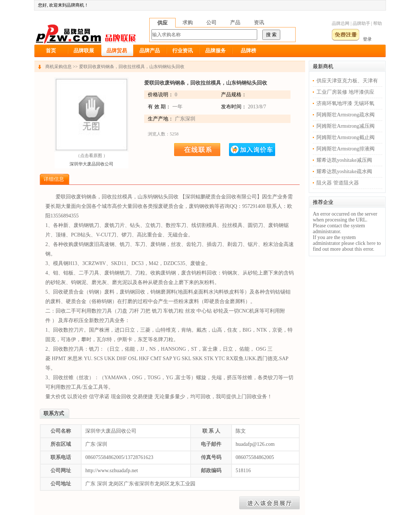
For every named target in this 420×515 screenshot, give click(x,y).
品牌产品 (150, 51)
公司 (211, 23)
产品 (235, 23)
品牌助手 (361, 23)
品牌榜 (248, 51)
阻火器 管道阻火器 (338, 183)
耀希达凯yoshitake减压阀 (344, 160)
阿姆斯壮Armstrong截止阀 (346, 137)
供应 (162, 23)
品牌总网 (341, 23)
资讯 (259, 23)
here (371, 243)
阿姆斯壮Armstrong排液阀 (346, 149)
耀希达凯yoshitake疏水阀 (344, 171)
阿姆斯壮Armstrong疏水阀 (346, 115)
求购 (188, 23)
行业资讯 (183, 51)
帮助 (378, 23)
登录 (367, 39)
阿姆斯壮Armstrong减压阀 (346, 126)
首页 (51, 51)
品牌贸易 (117, 51)
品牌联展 (84, 51)
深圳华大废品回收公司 (91, 164)
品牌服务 (215, 51)
